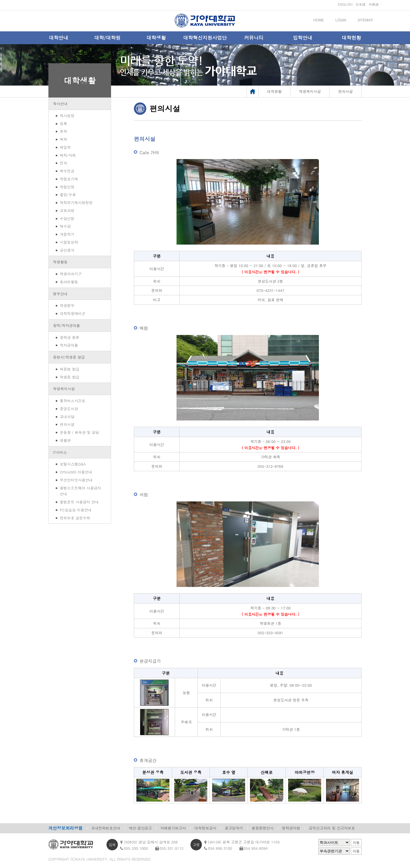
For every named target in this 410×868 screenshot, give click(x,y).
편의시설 (67, 424)
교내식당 (67, 417)
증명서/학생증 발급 (69, 357)
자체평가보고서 (173, 828)
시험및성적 (69, 242)
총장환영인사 (263, 828)
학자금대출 (69, 345)
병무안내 (60, 294)
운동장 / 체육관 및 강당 (79, 432)
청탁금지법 (291, 828)
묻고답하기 (234, 828)
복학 (63, 139)
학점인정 (67, 187)
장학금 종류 (69, 337)
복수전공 (67, 171)
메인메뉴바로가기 (0, 0)
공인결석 (67, 250)
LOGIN (341, 20)
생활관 (65, 440)
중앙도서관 (69, 409)
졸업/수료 (68, 195)
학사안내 (60, 104)
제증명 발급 (69, 369)
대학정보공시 (205, 828)
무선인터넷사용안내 (76, 480)
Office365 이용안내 (76, 472)
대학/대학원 (107, 38)
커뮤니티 (254, 38)
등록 (63, 124)
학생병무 (67, 305)
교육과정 (67, 211)
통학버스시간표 (73, 401)
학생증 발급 (69, 377)
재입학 (65, 147)
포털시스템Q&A (73, 464)
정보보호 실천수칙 (75, 518)
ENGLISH (345, 4)
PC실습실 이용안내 (76, 510)
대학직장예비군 (73, 313)
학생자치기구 (71, 274)
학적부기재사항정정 (76, 203)
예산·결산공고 (140, 828)
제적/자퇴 (68, 155)
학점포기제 (69, 179)
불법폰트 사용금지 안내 (79, 502)
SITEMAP (365, 20)
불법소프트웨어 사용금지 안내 (80, 491)
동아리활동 (69, 282)
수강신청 (67, 218)
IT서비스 (60, 452)
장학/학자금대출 (66, 325)
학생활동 (60, 262)
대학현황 (351, 38)
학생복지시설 (64, 389)
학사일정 (67, 116)
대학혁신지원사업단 (205, 38)
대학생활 (156, 38)
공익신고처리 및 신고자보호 (332, 828)
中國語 (374, 4)
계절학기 (67, 234)
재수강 (65, 226)
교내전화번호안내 (106, 828)
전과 (63, 163)
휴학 (63, 131)
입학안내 (303, 38)
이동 (356, 843)
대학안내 (59, 38)
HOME (318, 20)
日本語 (360, 4)
